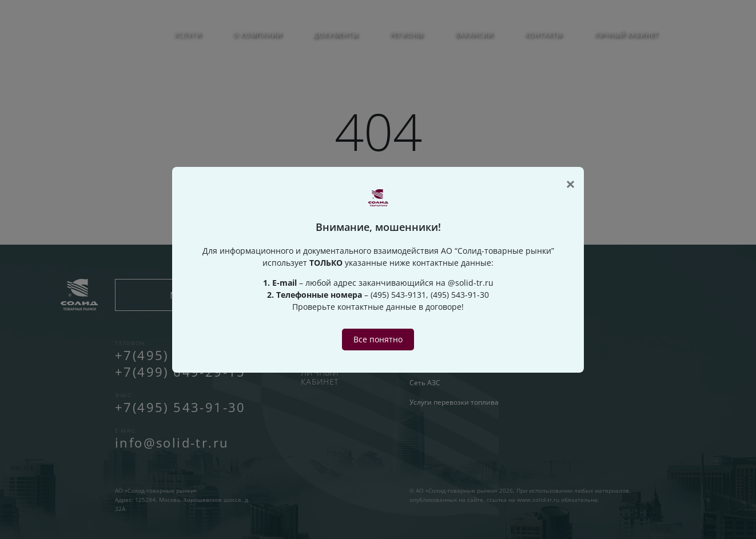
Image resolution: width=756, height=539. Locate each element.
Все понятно (378, 339)
